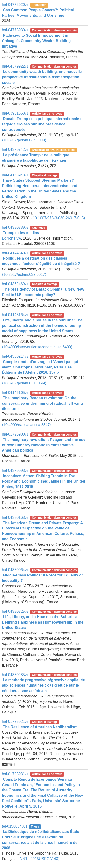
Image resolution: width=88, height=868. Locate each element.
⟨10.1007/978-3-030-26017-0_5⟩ (58, 218)
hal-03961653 (15, 113)
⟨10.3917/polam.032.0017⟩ (24, 274)
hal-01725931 (15, 774)
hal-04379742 (15, 150)
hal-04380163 (15, 518)
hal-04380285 (15, 675)
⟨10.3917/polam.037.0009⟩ (24, 140)
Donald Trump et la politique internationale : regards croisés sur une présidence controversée (42, 124)
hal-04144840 (15, 253)
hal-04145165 (15, 393)
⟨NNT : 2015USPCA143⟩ (39, 859)
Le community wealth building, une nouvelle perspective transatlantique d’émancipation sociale (42, 77)
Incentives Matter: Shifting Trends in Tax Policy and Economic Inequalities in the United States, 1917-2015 (44, 481)
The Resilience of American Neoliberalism (40, 727)
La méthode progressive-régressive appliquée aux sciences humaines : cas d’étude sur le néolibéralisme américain (43, 685)
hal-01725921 (15, 722)
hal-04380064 (15, 570)
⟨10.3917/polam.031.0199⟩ (24, 383)
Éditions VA (11, 238)
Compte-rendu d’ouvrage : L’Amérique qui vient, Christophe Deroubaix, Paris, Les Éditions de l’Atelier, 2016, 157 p (40, 367)
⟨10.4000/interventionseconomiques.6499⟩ (37, 347)
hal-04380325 (15, 611)
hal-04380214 (15, 356)
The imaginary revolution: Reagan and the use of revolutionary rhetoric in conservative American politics (44, 445)
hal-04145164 (15, 315)
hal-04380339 (15, 227)
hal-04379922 (15, 66)
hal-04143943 (15, 175)
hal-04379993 (15, 470)
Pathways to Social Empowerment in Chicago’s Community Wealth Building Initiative (36, 41)
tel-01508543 (15, 826)
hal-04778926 (15, 5)
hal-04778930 (15, 30)
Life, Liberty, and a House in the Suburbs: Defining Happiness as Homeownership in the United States (43, 622)
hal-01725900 (15, 434)
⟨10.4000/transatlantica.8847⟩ (26, 425)
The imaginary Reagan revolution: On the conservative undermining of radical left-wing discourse (42, 403)
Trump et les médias (21, 233)
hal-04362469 (15, 284)
